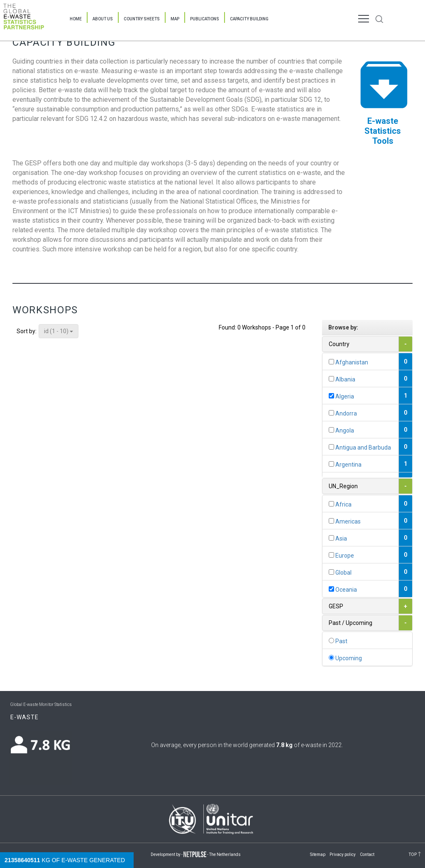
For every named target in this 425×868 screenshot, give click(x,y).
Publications (205, 19)
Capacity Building (249, 19)
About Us (103, 19)
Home (76, 19)
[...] (331, 362)
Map (175, 19)
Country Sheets (142, 19)
